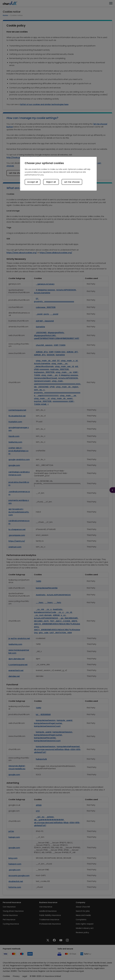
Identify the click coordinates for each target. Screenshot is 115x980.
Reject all (51, 182)
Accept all (33, 182)
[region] (58, 174)
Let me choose (72, 182)
